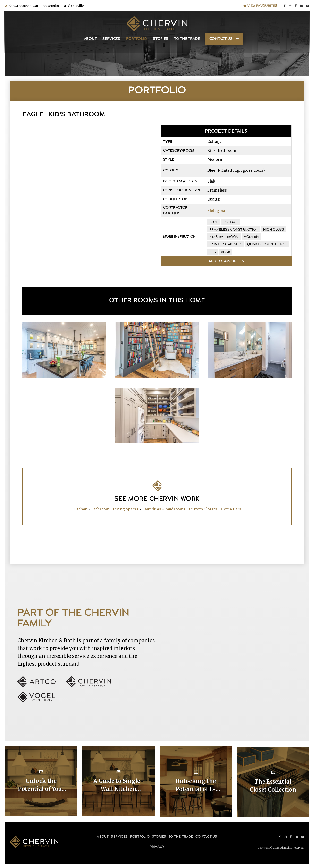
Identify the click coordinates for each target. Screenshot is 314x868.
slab (226, 252)
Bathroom (100, 509)
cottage (231, 222)
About (90, 39)
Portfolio (137, 39)
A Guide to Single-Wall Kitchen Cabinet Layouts (118, 785)
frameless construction (234, 230)
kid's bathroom (224, 237)
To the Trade (187, 39)
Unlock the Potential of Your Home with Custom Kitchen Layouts (41, 785)
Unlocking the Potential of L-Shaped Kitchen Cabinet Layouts (196, 785)
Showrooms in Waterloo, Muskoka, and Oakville (46, 5)
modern (251, 237)
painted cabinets (226, 244)
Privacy (157, 846)
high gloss (274, 230)
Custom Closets (203, 509)
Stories (161, 39)
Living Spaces (126, 509)
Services (111, 39)
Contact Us (221, 39)
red (213, 252)
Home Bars (231, 509)
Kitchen (80, 509)
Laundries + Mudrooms (164, 509)
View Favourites (260, 5)
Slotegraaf (217, 210)
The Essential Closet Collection (273, 785)
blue (214, 222)
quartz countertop (267, 244)
